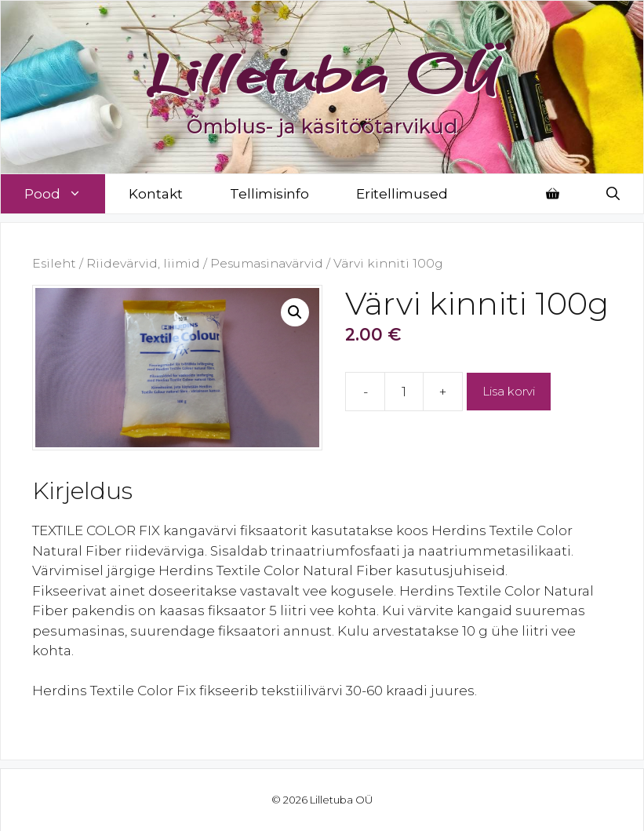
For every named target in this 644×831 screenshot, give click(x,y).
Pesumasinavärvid (267, 263)
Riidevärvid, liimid (143, 263)
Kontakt (156, 194)
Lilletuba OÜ (322, 72)
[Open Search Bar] (613, 194)
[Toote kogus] (404, 392)
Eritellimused (402, 194)
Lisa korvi (509, 391)
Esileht (54, 263)
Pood (65, 194)
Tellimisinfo (269, 194)
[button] (295, 312)
